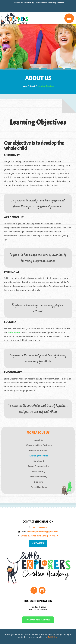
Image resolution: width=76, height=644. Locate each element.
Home (24, 86)
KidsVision (52, 637)
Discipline (39, 482)
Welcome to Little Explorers (39, 445)
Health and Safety (39, 477)
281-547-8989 (26, 3)
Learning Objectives (39, 456)
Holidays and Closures (38, 620)
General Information (39, 450)
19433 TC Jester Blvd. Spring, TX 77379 (39, 536)
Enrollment (39, 461)
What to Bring (39, 471)
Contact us (38, 543)
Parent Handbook (39, 487)
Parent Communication (39, 466)
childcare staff (15, 332)
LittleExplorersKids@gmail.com (52, 3)
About (32, 86)
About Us (39, 440)
